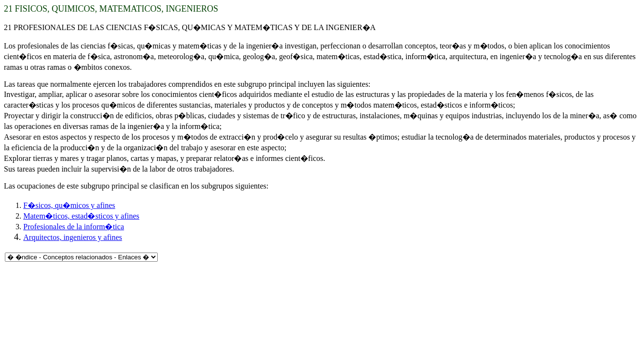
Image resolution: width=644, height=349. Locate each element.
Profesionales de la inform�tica (74, 227)
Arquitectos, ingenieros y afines (73, 237)
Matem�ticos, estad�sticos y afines (81, 216)
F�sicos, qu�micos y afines (69, 205)
